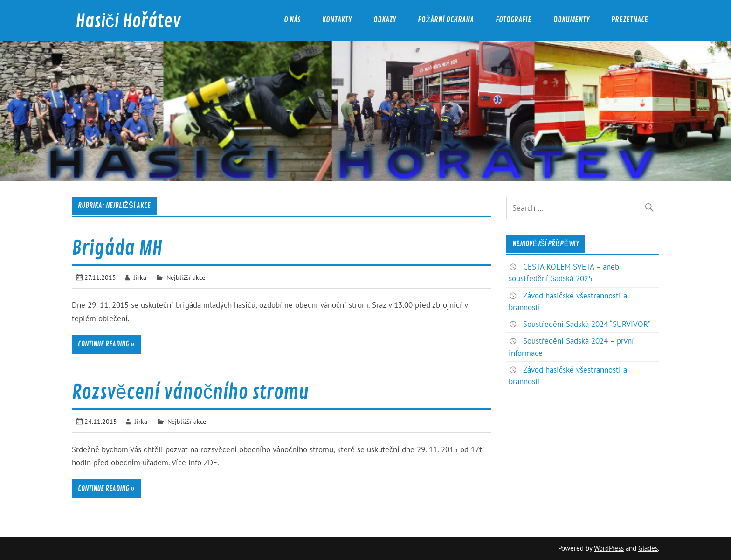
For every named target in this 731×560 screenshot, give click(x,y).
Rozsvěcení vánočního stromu (190, 392)
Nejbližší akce (186, 277)
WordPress (609, 548)
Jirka (140, 277)
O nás (292, 20)
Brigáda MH (117, 248)
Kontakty (337, 20)
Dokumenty (571, 20)
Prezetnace (630, 20)
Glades (648, 548)
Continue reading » (106, 344)
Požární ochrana (446, 20)
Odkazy (385, 20)
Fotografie (514, 20)
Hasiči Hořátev (128, 21)
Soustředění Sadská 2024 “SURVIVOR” (587, 324)
